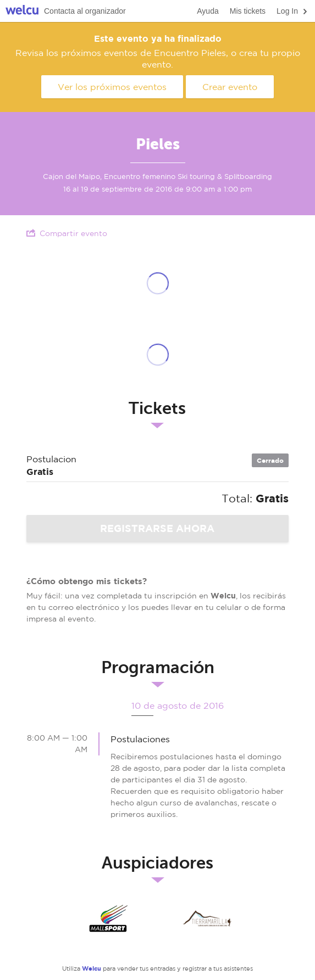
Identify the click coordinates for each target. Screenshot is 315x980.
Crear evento (230, 87)
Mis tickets (248, 11)
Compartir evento (67, 233)
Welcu (22, 11)
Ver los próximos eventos (112, 87)
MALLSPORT (108, 919)
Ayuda (208, 11)
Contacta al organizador (85, 11)
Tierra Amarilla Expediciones (207, 919)
